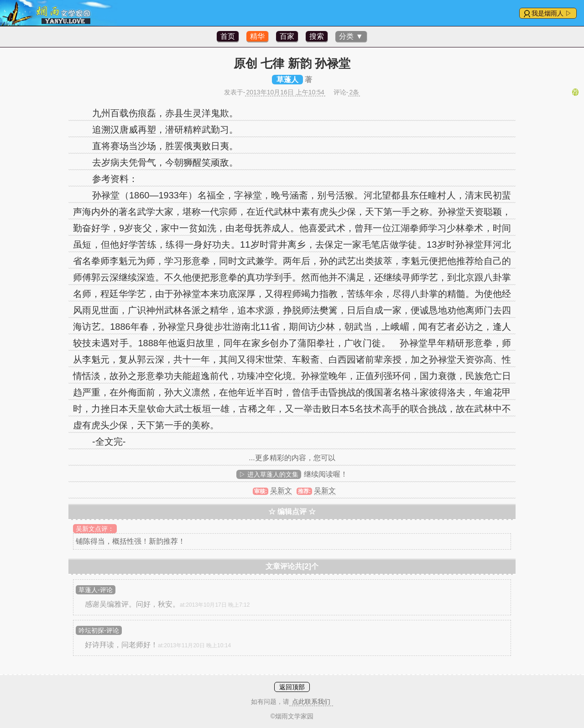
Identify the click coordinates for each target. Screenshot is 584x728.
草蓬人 (287, 80)
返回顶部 (292, 687)
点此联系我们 (311, 702)
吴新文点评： (95, 529)
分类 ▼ (351, 36)
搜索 (317, 36)
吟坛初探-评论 (99, 630)
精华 (257, 36)
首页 (228, 36)
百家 (287, 36)
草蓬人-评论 (96, 590)
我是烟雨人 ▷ (552, 13)
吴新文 (281, 491)
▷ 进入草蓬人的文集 (269, 474)
